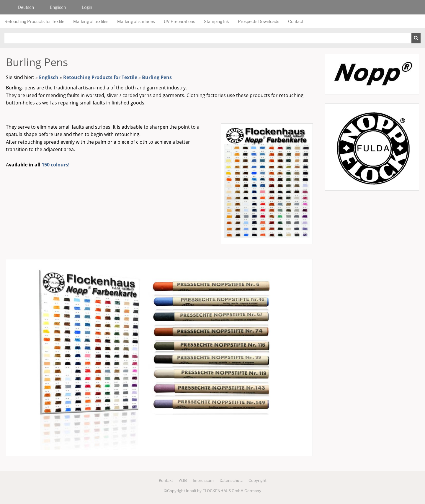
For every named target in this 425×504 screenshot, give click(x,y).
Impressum (203, 480)
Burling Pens (157, 77)
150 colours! (56, 165)
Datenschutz (231, 480)
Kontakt (166, 480)
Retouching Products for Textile (100, 77)
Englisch (49, 77)
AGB (183, 480)
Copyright (258, 480)
